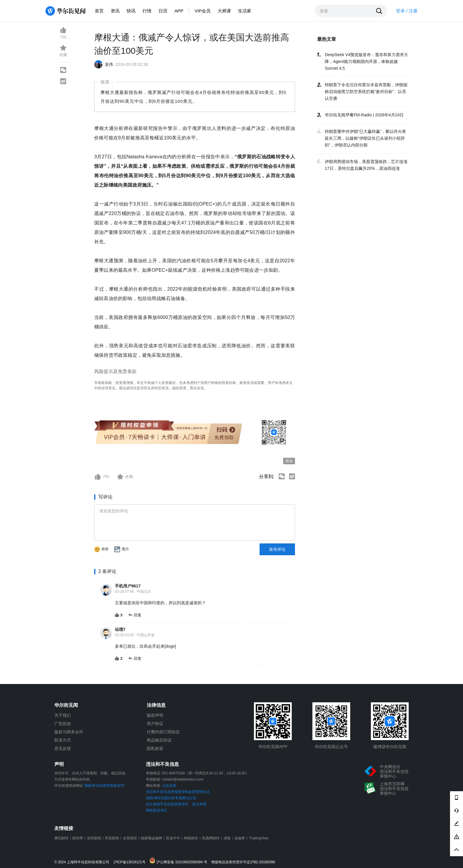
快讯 (131, 11)
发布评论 (277, 549)
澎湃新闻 (94, 838)
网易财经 (191, 838)
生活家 (245, 11)
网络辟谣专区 (156, 810)
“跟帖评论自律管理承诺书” (104, 786)
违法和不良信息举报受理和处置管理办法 (178, 792)
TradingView (259, 838)
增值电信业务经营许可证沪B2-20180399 (243, 862)
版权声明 (155, 715)
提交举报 (199, 804)
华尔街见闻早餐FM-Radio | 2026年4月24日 (364, 115)
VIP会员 (203, 11)
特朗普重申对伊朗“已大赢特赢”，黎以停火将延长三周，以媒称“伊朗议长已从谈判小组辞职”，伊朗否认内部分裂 (365, 138)
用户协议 (155, 724)
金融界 (240, 838)
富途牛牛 (173, 838)
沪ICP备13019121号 (131, 862)
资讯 (115, 11)
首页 (99, 11)
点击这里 (169, 786)
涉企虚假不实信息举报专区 (167, 804)
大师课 (224, 11)
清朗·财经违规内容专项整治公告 (171, 798)
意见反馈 (63, 748)
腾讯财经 (61, 838)
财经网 (78, 838)
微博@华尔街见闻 (390, 747)
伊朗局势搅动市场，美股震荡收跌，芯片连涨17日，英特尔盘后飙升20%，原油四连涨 (366, 165)
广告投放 (63, 724)
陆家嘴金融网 (151, 838)
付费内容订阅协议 (163, 732)
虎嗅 (227, 838)
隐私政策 (155, 748)
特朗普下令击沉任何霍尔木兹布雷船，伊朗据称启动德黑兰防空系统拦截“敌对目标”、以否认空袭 (366, 92)
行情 (147, 11)
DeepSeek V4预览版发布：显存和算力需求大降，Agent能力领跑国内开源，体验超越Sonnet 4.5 (366, 61)
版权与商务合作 (69, 732)
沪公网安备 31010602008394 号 (180, 861)
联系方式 (63, 740)
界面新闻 (112, 838)
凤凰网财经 (211, 838)
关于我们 (63, 715)
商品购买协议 (159, 740)
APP (179, 11)
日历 (163, 11)
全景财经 (130, 838)
